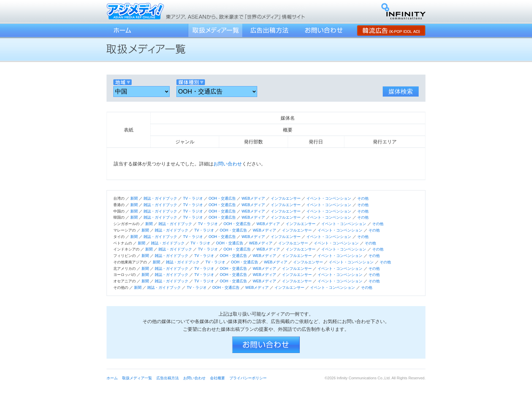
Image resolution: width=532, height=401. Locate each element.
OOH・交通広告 (222, 198)
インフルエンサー (286, 198)
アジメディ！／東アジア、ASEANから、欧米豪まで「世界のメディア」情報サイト (135, 11)
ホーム (122, 30)
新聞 (134, 198)
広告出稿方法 (269, 30)
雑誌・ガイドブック (160, 198)
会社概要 (217, 378)
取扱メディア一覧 (215, 30)
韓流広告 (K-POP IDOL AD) (391, 30)
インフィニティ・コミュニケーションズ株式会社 (403, 11)
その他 (363, 198)
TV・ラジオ (193, 198)
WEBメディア (253, 198)
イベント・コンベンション (329, 198)
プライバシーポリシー (248, 378)
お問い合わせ (324, 30)
